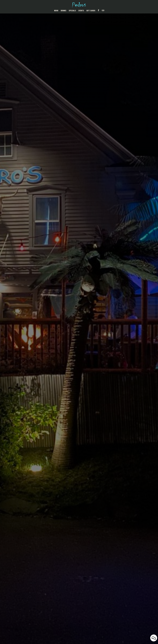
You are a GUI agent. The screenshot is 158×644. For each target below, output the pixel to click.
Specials (72, 11)
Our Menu (79, 333)
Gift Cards (91, 11)
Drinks (64, 11)
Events (81, 11)
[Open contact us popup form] (154, 638)
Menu (56, 11)
